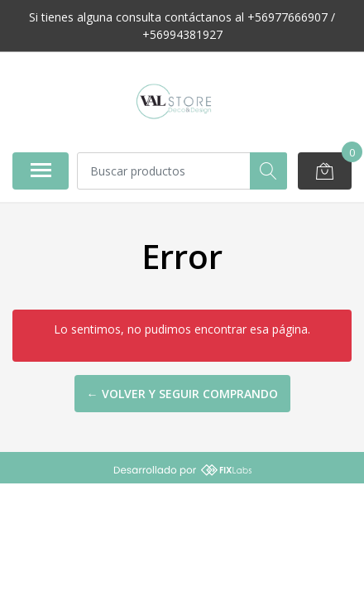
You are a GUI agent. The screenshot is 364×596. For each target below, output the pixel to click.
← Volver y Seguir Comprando (182, 394)
